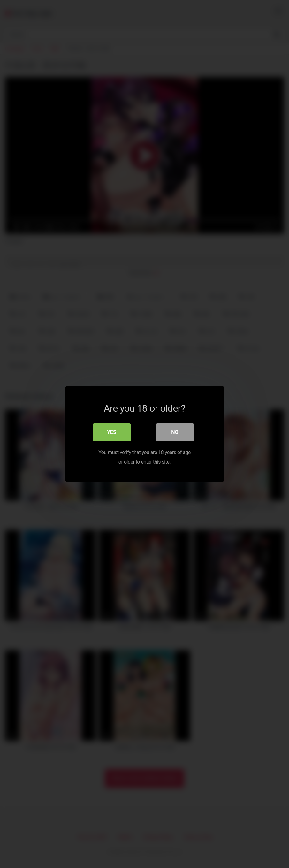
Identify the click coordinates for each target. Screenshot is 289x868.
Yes (112, 432)
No (175, 432)
